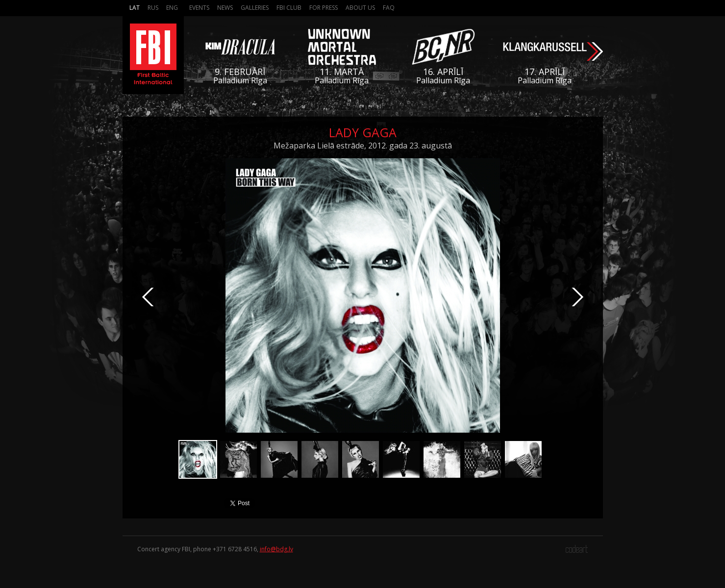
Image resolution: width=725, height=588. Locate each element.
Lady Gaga (363, 132)
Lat (135, 8)
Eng (172, 8)
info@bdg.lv (276, 549)
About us (360, 8)
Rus (153, 8)
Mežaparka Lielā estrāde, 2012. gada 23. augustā (363, 146)
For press (324, 8)
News (225, 8)
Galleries (255, 8)
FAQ (389, 8)
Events (199, 8)
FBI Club (289, 8)
